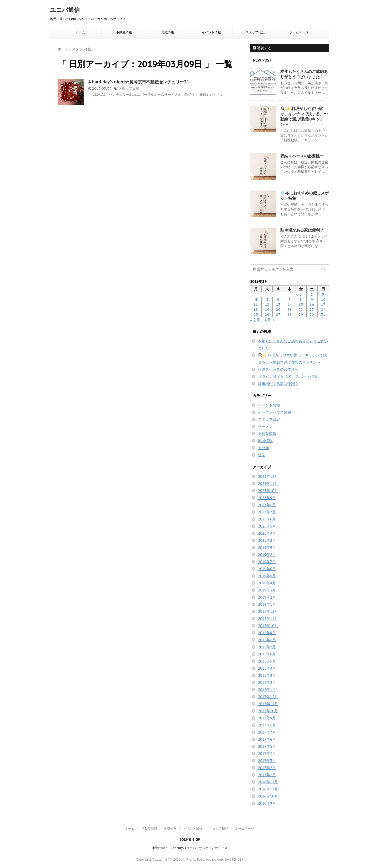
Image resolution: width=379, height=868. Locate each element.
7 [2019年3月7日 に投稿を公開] (290, 300)
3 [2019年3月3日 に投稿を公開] (323, 295)
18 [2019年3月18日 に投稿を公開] (256, 310)
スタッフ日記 (255, 32)
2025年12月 (268, 476)
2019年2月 (267, 597)
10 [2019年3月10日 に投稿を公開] (323, 300)
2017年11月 (268, 704)
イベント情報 (211, 32)
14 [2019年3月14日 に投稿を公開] (290, 305)
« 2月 (255, 320)
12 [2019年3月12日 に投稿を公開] (267, 305)
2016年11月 (268, 789)
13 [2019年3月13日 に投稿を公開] (278, 305)
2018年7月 (267, 647)
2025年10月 (268, 491)
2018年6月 (267, 654)
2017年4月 (267, 754)
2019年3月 (267, 590)
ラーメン (265, 427)
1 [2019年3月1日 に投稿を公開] (301, 295)
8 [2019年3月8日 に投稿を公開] (301, 300)
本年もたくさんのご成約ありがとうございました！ (304, 74)
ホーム (80, 32)
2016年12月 (268, 782)
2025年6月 (267, 519)
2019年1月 (267, 604)
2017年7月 (267, 732)
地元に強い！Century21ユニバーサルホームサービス (189, 848)
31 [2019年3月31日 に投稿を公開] (323, 315)
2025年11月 (268, 484)
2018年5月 (267, 661)
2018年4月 (267, 668)
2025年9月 (267, 498)
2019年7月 (267, 562)
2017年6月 (267, 739)
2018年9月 (267, 633)
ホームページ (299, 32)
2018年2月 (267, 683)
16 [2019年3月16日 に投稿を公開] (312, 305)
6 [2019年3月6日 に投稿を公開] (278, 300)
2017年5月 (267, 746)
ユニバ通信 (65, 10)
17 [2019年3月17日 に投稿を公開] (323, 305)
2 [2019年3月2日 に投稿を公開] (312, 295)
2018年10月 (268, 626)
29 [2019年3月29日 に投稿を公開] (301, 315)
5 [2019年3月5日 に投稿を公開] (267, 300)
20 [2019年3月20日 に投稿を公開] (278, 310)
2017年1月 (267, 775)
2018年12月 (268, 611)
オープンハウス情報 (275, 412)
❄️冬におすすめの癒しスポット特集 (288, 377)
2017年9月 (267, 718)
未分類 (263, 448)
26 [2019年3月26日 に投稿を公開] (267, 315)
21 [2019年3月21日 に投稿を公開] (290, 310)
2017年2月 (267, 768)
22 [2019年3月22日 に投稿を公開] (301, 310)
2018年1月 (267, 690)
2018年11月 (268, 619)
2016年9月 (267, 803)
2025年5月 (267, 526)
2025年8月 (267, 505)
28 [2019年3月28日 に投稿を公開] (290, 315)
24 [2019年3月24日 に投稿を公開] (323, 310)
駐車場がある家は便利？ (302, 230)
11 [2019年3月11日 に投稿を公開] (256, 305)
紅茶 (262, 455)
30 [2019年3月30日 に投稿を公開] (312, 315)
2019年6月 (267, 569)
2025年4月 (267, 533)
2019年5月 (267, 576)
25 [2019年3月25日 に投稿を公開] (256, 315)
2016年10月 (268, 796)
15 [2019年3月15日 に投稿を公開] (301, 305)
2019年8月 (267, 555)
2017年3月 (267, 761)
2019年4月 (267, 583)
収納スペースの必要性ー (302, 156)
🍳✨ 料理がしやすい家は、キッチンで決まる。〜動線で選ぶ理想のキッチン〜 (304, 116)
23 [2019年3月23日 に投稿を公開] (312, 310)
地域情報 (168, 32)
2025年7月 (267, 512)
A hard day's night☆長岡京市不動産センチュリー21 (139, 82)
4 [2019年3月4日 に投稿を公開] (256, 300)
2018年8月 (267, 640)
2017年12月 (268, 697)
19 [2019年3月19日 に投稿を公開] (267, 310)
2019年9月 (267, 548)
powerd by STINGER (228, 859)
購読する (262, 48)
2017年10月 (268, 711)
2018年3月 (267, 675)
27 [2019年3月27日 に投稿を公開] (278, 315)
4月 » (269, 320)
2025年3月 (267, 540)
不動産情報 (124, 32)
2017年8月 (267, 725)
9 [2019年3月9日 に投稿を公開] (312, 300)
